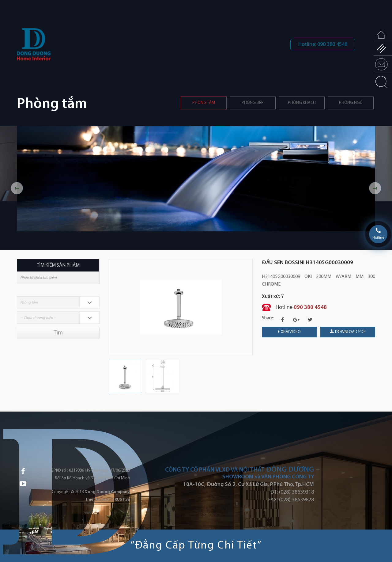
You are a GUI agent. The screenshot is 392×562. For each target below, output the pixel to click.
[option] (196, 179)
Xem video (289, 332)
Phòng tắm (204, 103)
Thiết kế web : (98, 500)
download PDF (348, 332)
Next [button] (375, 188)
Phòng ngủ (351, 103)
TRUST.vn (121, 500)
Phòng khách (302, 103)
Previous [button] (17, 188)
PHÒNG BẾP (253, 103)
